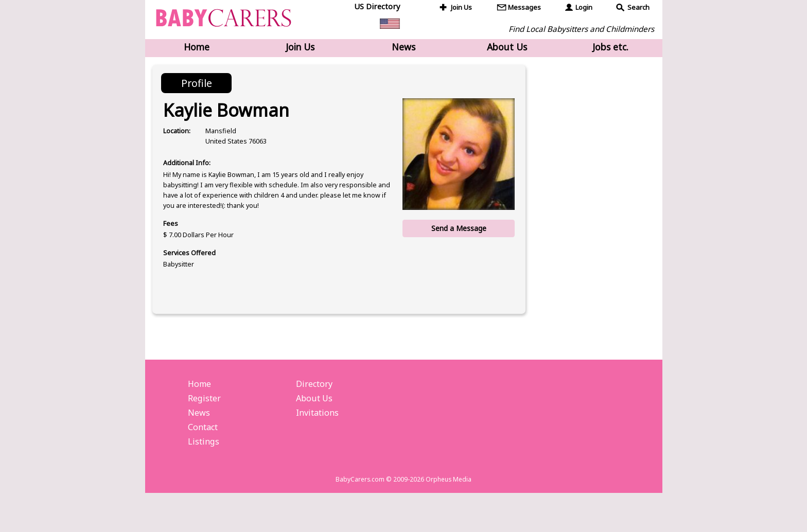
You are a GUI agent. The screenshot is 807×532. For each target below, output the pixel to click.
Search (639, 8)
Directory (316, 414)
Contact (205, 460)
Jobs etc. (610, 48)
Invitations (319, 445)
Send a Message (457, 233)
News (403, 48)
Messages (525, 8)
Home (197, 48)
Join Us (463, 8)
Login (584, 8)
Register (206, 429)
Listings (204, 476)
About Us (507, 48)
